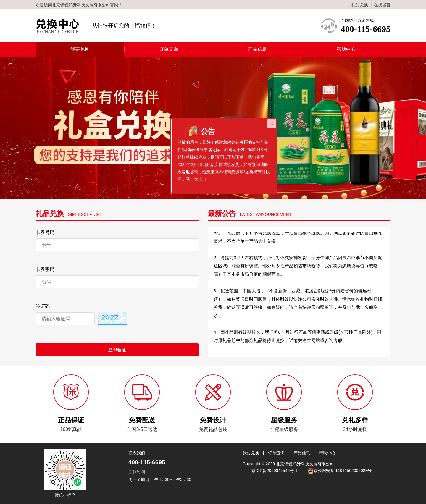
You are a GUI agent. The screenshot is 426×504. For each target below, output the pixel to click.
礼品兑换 (360, 5)
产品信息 (257, 49)
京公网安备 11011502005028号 (340, 471)
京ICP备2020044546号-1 (275, 471)
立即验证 (117, 350)
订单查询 (169, 49)
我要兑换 (80, 49)
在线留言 (382, 5)
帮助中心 (346, 49)
